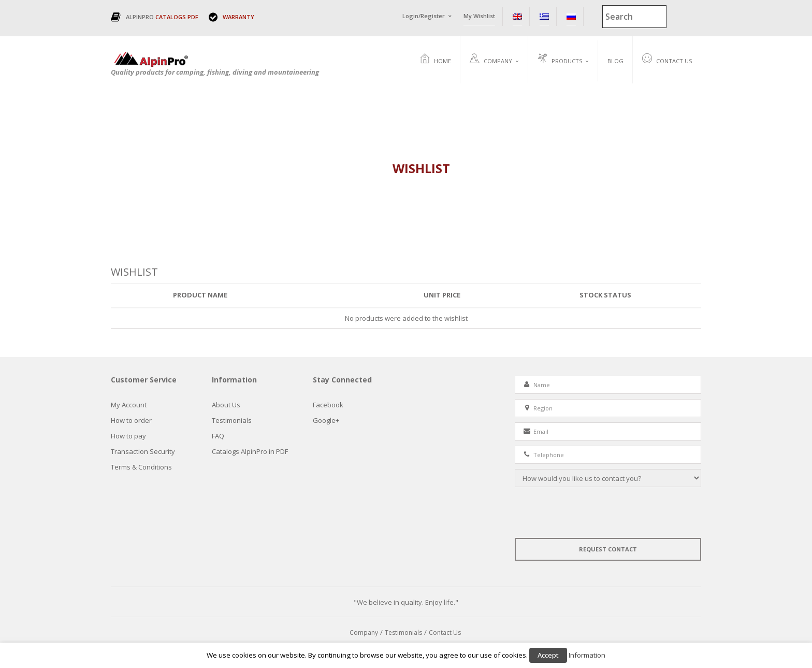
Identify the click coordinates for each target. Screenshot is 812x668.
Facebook (328, 405)
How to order (131, 420)
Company (491, 60)
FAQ (218, 436)
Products (560, 60)
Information (587, 655)
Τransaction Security (143, 451)
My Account (129, 405)
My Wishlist (479, 16)
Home (436, 60)
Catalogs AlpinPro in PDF (250, 451)
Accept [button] (548, 655)
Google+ (326, 420)
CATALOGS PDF (177, 17)
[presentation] (593, 513)
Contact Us (667, 60)
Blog (615, 61)
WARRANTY (238, 17)
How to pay (128, 436)
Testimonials (232, 420)
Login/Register (424, 16)
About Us (226, 405)
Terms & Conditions (141, 467)
